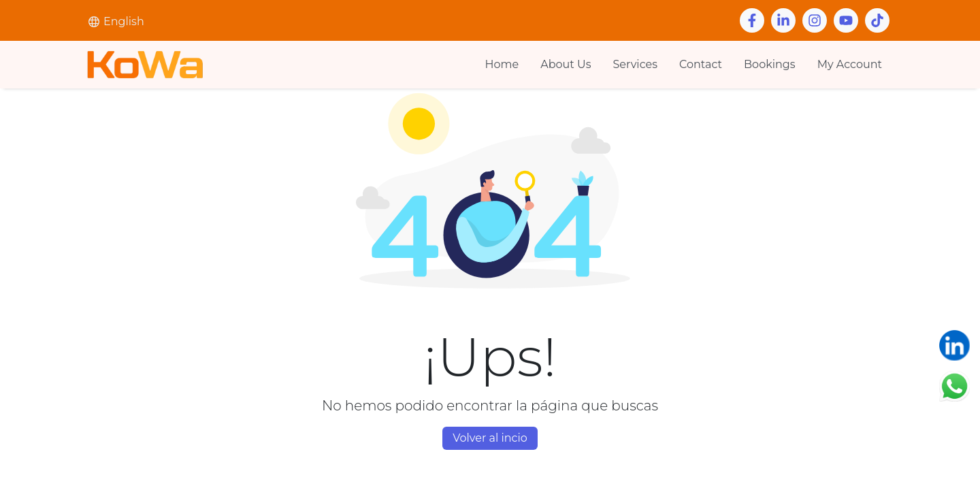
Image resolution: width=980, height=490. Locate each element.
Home (502, 64)
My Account (850, 64)
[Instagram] (815, 20)
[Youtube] (846, 20)
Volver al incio (490, 438)
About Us (566, 64)
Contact (701, 64)
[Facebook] (752, 20)
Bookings (770, 64)
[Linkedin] (783, 20)
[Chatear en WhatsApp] (954, 386)
